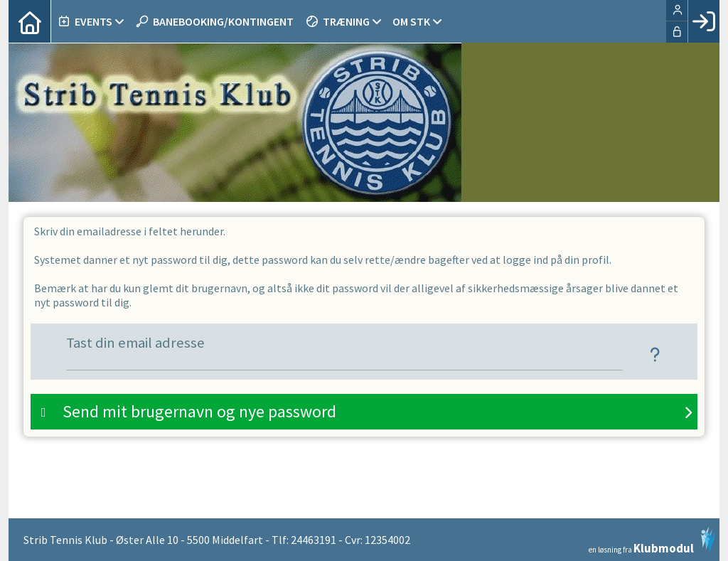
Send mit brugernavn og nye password (199, 411)
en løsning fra (652, 540)
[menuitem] (30, 21)
